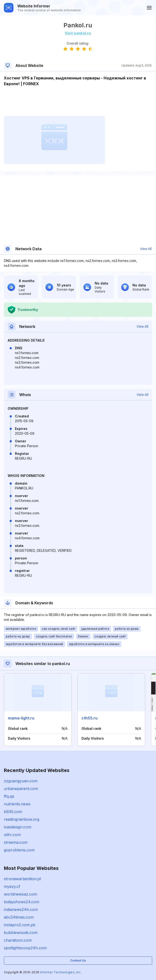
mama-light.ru (21, 718)
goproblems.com (19, 850)
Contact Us (78, 960)
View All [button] (146, 249)
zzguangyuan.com (21, 781)
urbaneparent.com (21, 789)
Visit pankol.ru (78, 33)
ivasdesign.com (18, 827)
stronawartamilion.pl (22, 879)
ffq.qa (9, 796)
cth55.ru (90, 718)
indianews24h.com (21, 909)
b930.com (13, 812)
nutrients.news (17, 804)
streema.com (16, 842)
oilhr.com (12, 835)
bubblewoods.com (21, 932)
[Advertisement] (78, 101)
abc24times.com (19, 917)
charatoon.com (18, 940)
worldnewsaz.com (20, 894)
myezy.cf (12, 886)
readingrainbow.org (22, 819)
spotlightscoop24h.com (25, 948)
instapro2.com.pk (20, 925)
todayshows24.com (22, 902)
